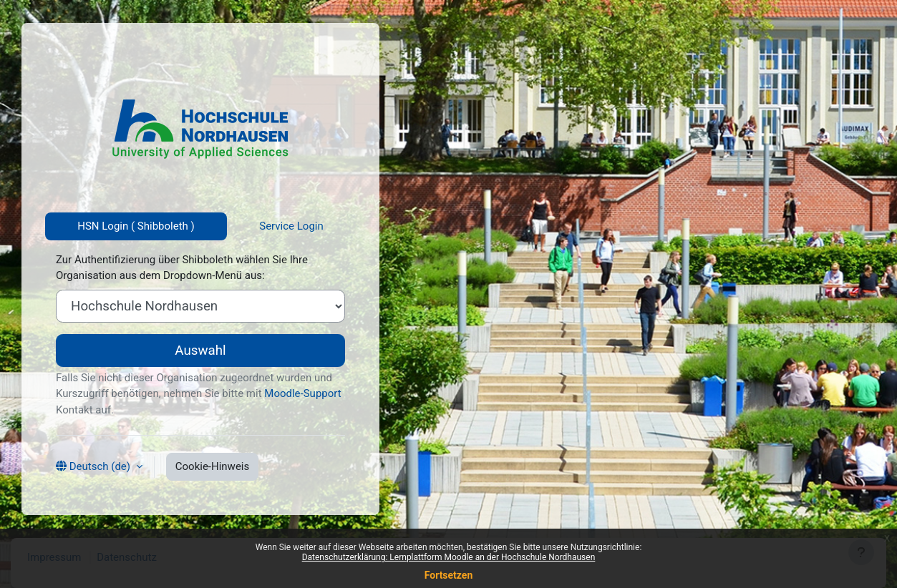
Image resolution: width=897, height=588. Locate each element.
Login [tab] (309, 226)
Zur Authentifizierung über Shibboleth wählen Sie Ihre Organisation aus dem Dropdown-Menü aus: (182, 268)
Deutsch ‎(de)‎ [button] (100, 466)
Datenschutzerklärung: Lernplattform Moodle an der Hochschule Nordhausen (449, 557)
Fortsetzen (449, 575)
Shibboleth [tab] (163, 226)
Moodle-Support (302, 393)
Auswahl (200, 351)
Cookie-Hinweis (212, 466)
